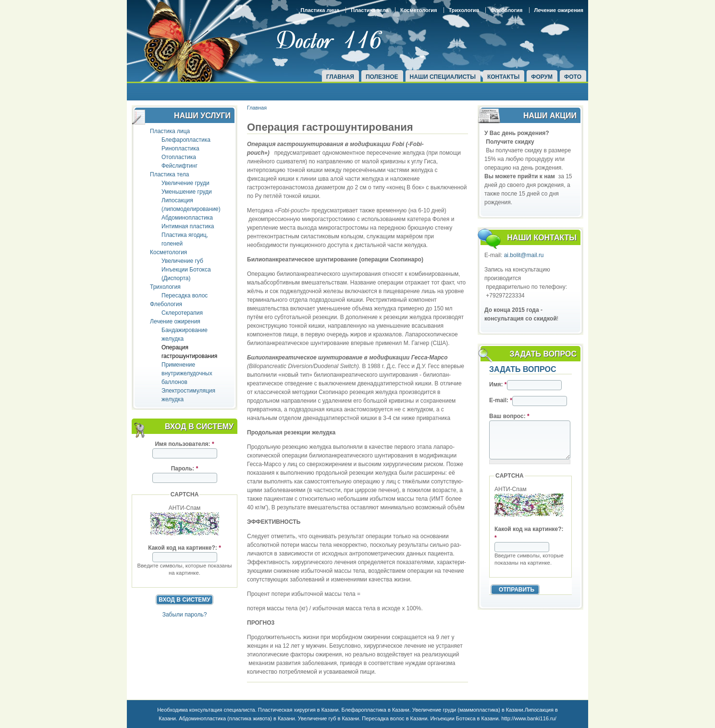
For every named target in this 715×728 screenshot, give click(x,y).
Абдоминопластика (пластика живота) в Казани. (237, 718)
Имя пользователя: (184, 444)
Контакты (503, 77)
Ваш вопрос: (509, 416)
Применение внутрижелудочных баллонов (187, 373)
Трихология (464, 10)
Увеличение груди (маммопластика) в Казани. (468, 710)
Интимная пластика (188, 226)
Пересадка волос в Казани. (395, 718)
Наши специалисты (443, 77)
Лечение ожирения (559, 10)
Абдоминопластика (187, 218)
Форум (542, 77)
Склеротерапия (182, 313)
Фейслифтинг (179, 166)
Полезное (382, 77)
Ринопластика (180, 148)
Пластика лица (320, 10)
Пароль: (185, 469)
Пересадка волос (185, 296)
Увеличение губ (182, 261)
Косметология (419, 10)
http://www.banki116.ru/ (529, 718)
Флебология (507, 10)
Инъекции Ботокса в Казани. (465, 718)
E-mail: (501, 400)
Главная (340, 77)
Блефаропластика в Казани (376, 710)
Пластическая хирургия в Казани (298, 710)
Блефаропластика (186, 140)
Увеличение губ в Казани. (329, 718)
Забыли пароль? (185, 615)
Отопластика (179, 157)
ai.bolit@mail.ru (524, 255)
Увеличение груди (185, 183)
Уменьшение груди (187, 192)
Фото (573, 77)
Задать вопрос (523, 369)
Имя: (498, 384)
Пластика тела (370, 10)
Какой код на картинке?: (185, 548)
